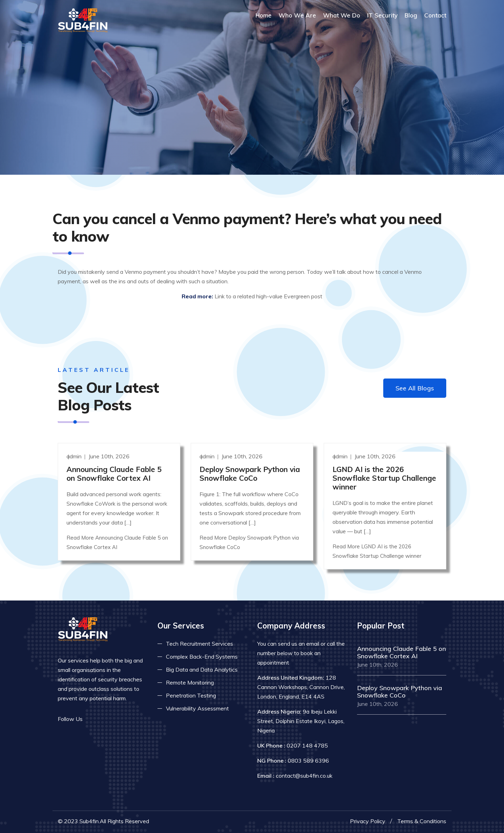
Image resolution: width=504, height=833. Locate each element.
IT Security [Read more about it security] (382, 15)
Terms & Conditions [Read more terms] (422, 821)
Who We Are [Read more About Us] (297, 15)
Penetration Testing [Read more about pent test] (191, 695)
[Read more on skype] (124, 719)
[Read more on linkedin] (114, 719)
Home (264, 15)
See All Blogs (415, 388)
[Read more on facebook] (93, 719)
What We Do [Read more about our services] (342, 15)
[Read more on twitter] (103, 719)
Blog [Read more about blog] (411, 15)
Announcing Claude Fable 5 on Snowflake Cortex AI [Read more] (114, 474)
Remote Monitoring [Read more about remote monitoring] (190, 682)
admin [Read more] (75, 456)
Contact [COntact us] (435, 15)
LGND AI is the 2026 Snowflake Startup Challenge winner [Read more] (384, 478)
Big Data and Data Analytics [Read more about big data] (202, 669)
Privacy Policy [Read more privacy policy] (368, 821)
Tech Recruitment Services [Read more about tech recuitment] (199, 644)
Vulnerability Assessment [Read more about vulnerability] (197, 708)
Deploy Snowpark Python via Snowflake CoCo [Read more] (250, 474)
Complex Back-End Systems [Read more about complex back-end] (202, 657)
